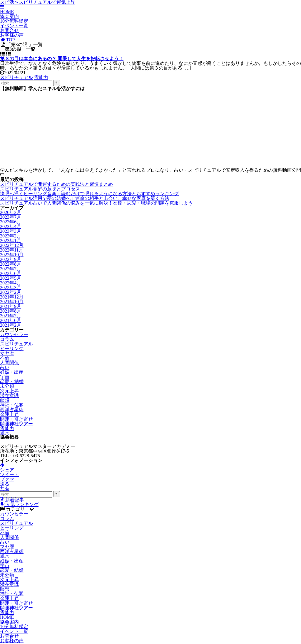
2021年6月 (11, 320)
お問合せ (9, 30)
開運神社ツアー (16, 424)
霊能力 (41, 77)
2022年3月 (11, 288)
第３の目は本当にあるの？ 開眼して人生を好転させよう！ (62, 59)
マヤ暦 (7, 353)
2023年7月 (11, 217)
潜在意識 (9, 396)
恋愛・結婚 (12, 381)
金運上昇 (9, 414)
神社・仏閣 (12, 405)
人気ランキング (19, 505)
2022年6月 (11, 273)
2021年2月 (11, 325)
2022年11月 (12, 250)
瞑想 (5, 400)
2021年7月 (11, 316)
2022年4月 (11, 283)
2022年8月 (11, 264)
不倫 (5, 358)
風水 (5, 433)
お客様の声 (12, 35)
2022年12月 (12, 245)
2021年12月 (12, 297)
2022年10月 (12, 255)
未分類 (7, 386)
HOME (7, 12)
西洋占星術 (12, 410)
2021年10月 (12, 302)
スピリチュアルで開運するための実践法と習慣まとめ (56, 184)
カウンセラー (14, 334)
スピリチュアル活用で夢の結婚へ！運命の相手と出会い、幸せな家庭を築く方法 (85, 198)
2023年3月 (11, 231)
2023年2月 (11, 236)
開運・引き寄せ (16, 419)
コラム (7, 339)
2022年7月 (11, 269)
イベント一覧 (14, 26)
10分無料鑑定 (14, 21)
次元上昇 (9, 391)
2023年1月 (11, 241)
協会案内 (9, 16)
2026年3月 (11, 212)
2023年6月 (11, 222)
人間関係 (9, 363)
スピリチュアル (16, 77)
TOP (7, 40)
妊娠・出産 (12, 372)
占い (5, 367)
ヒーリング (12, 349)
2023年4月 (11, 226)
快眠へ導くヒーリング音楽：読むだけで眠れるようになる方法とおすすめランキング (89, 194)
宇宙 (5, 377)
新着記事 (12, 501)
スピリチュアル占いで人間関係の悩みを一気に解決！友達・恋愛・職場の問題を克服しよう (96, 203)
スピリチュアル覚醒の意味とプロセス (40, 189)
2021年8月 (11, 311)
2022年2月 (11, 292)
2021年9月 (11, 306)
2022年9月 (11, 259)
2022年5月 (11, 278)
